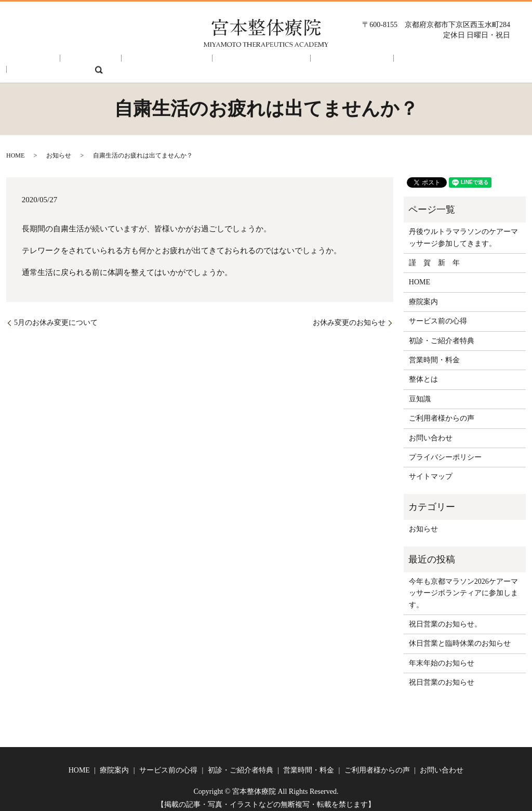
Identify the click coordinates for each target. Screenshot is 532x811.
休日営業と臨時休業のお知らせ (460, 636)
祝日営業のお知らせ (442, 675)
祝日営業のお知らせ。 (445, 617)
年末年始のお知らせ (442, 656)
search (496, 62)
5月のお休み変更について (56, 315)
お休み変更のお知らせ (349, 315)
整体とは (423, 372)
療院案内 (83, 62)
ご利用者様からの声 (376, 62)
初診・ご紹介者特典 (224, 62)
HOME (39, 62)
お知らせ (59, 148)
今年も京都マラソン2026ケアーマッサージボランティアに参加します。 (463, 586)
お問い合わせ (449, 62)
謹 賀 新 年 (434, 256)
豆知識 (420, 392)
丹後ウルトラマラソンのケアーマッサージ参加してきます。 (463, 230)
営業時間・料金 (300, 62)
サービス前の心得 (144, 62)
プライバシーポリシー (445, 450)
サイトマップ (431, 469)
